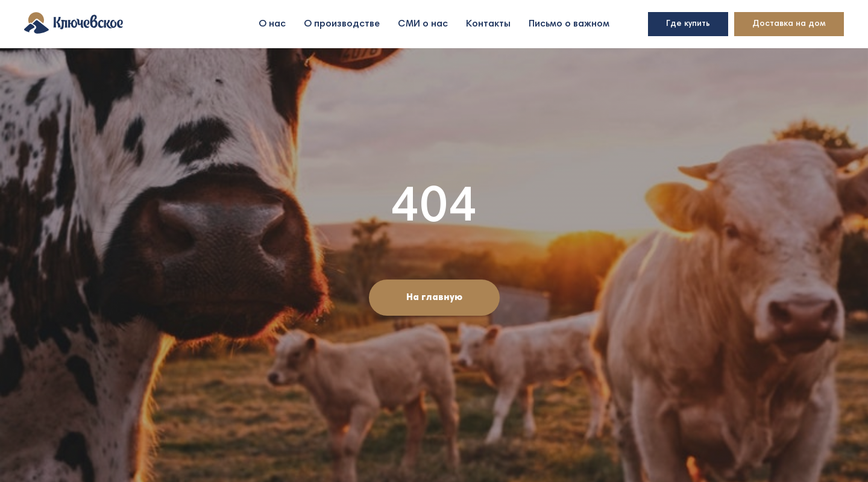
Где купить (688, 24)
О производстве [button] (342, 24)
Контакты (488, 24)
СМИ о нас (423, 24)
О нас (272, 24)
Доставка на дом (789, 24)
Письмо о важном (569, 24)
